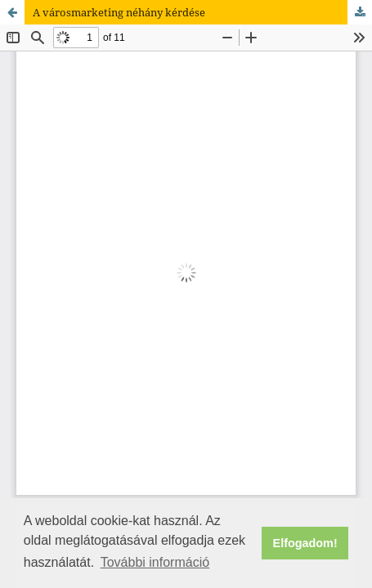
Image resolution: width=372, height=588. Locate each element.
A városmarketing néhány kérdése (119, 12)
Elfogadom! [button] (305, 543)
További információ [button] (155, 562)
